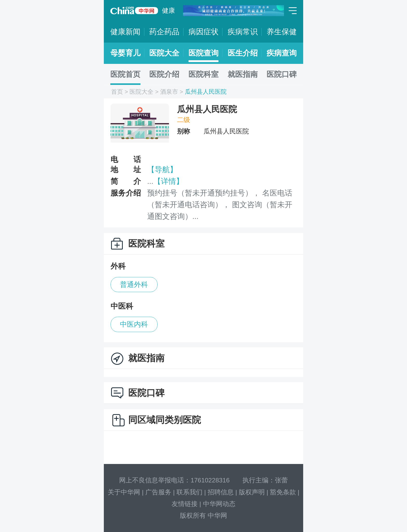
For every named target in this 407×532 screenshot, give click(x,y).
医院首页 (125, 74)
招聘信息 (221, 492)
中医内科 (134, 324)
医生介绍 (243, 53)
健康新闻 (125, 32)
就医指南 (243, 74)
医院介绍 (164, 74)
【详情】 (168, 181)
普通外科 (134, 285)
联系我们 (189, 492)
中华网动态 (219, 504)
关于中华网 (124, 492)
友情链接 (185, 504)
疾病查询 (282, 53)
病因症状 (203, 32)
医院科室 (203, 74)
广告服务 (158, 492)
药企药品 (164, 32)
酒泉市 (169, 92)
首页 (117, 92)
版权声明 (252, 492)
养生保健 (282, 32)
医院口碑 (282, 74)
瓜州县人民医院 (206, 92)
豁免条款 (283, 492)
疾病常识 (243, 32)
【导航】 (162, 170)
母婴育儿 (125, 53)
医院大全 (164, 53)
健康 (168, 11)
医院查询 (203, 53)
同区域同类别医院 (165, 420)
